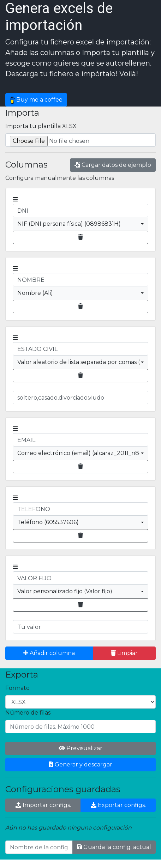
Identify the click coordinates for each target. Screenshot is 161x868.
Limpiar (124, 653)
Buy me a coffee (36, 100)
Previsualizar (80, 748)
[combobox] (80, 224)
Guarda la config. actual (114, 847)
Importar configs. (43, 805)
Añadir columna (49, 653)
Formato (17, 688)
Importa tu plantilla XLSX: (41, 126)
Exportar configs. (118, 805)
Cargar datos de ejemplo (113, 165)
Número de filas (28, 713)
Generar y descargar (81, 764)
